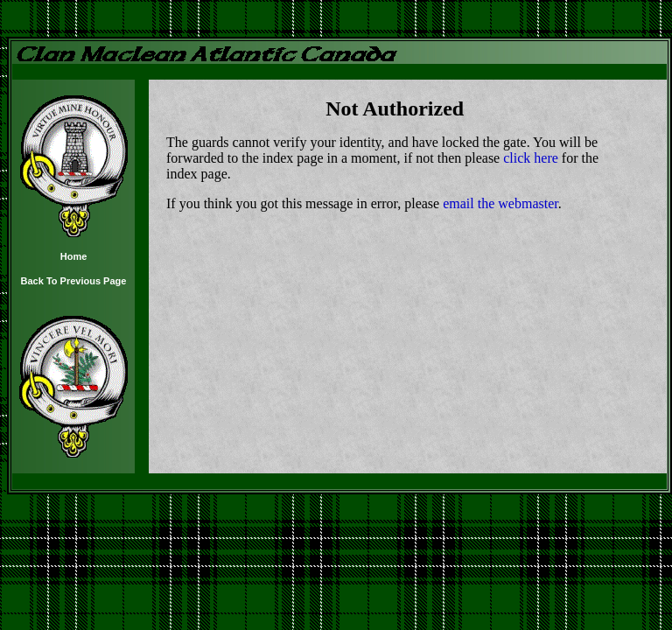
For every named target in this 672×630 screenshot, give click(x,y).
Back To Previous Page (74, 281)
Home (74, 256)
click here (531, 158)
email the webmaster (500, 203)
